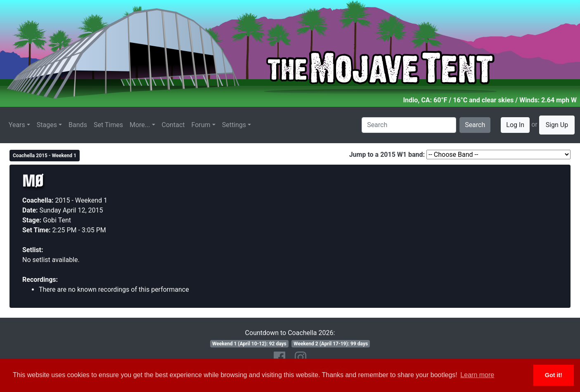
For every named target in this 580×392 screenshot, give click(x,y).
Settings (234, 125)
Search (475, 125)
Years (17, 125)
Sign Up (557, 125)
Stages (47, 125)
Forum (201, 125)
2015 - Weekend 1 (82, 200)
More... (140, 125)
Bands (78, 125)
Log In (515, 125)
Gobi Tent (57, 220)
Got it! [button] (554, 375)
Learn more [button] (477, 375)
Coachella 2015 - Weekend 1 (45, 156)
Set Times (108, 125)
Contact (173, 125)
